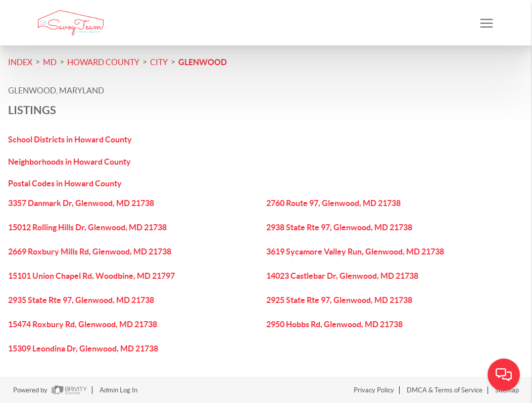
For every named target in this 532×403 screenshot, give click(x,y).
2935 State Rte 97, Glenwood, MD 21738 (81, 300)
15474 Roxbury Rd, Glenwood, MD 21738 (83, 324)
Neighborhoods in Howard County (69, 162)
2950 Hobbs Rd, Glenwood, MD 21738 (334, 324)
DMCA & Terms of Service (445, 390)
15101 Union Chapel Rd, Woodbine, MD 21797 (91, 276)
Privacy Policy (374, 390)
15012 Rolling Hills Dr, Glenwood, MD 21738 (87, 227)
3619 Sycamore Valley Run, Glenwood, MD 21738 (355, 251)
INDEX (20, 62)
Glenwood (203, 62)
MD (50, 62)
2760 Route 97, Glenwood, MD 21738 (333, 203)
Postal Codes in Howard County (65, 183)
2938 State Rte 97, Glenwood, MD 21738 (339, 227)
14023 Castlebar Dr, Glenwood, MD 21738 (342, 276)
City (159, 62)
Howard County (103, 62)
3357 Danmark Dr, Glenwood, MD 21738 (81, 203)
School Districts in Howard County (70, 139)
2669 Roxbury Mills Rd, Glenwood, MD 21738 (90, 251)
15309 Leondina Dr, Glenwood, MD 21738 (83, 348)
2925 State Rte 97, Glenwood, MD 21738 (339, 300)
